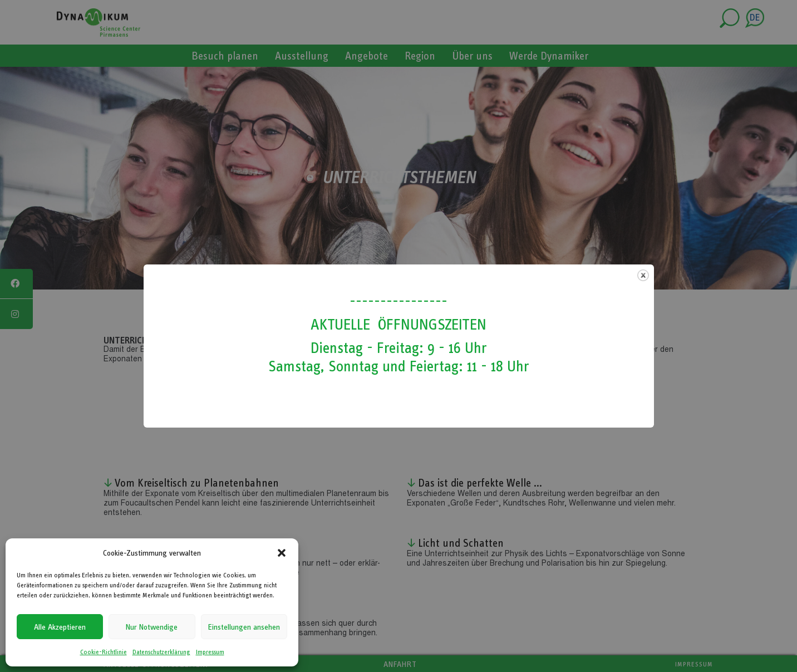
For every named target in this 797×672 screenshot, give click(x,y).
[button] (282, 553)
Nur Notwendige (152, 627)
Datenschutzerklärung (161, 652)
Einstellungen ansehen (244, 627)
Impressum (210, 652)
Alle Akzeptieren (60, 627)
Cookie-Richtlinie (104, 652)
